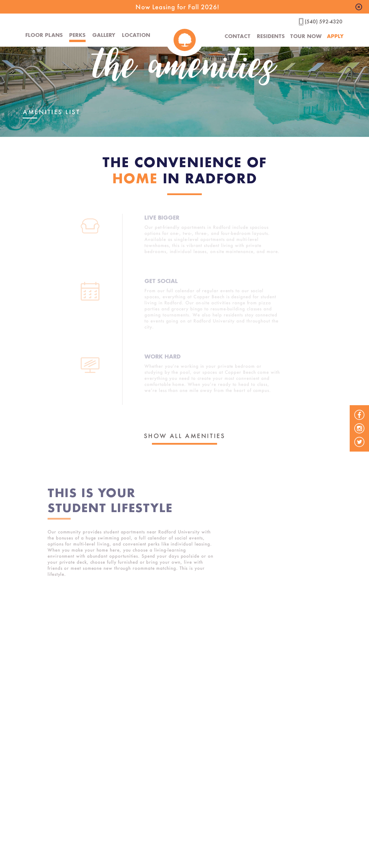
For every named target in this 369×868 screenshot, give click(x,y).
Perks (77, 35)
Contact (235, 36)
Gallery (104, 35)
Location (136, 35)
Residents (268, 36)
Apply (335, 36)
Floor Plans (44, 35)
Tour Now (305, 36)
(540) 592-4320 (324, 21)
